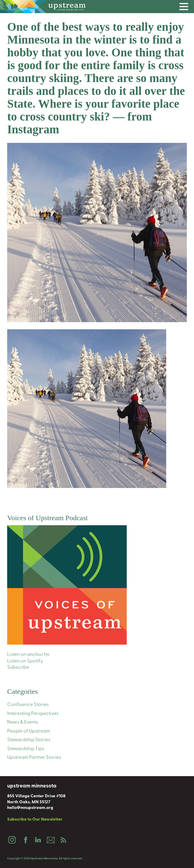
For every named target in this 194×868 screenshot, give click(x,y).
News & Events (23, 722)
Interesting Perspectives (33, 714)
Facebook (25, 840)
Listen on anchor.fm (28, 655)
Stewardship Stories (29, 740)
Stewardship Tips (26, 749)
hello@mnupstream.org (30, 808)
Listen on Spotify (25, 661)
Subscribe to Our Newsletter (35, 820)
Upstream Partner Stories (34, 758)
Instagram (12, 840)
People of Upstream (29, 731)
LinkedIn (38, 840)
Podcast (63, 840)
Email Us (51, 840)
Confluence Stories (28, 705)
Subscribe (18, 668)
